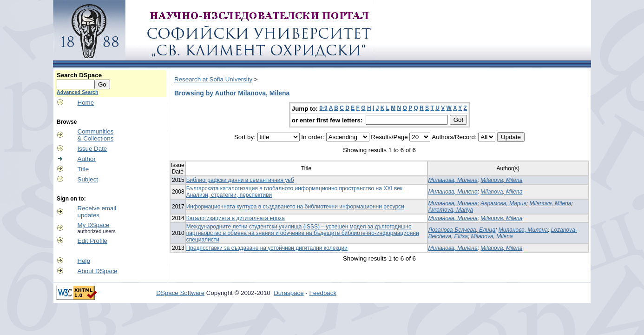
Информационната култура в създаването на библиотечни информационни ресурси (295, 207)
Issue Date (92, 149)
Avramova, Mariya (451, 210)
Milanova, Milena (501, 180)
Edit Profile (92, 241)
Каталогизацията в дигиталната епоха (236, 218)
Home (86, 103)
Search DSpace (79, 75)
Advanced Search (77, 92)
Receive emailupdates (97, 212)
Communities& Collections (96, 135)
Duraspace (289, 293)
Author (87, 159)
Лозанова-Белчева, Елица (462, 230)
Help (84, 261)
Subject (88, 179)
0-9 (323, 108)
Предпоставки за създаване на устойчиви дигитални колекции (267, 248)
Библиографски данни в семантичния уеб (240, 180)
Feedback (323, 293)
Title (83, 169)
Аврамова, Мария (503, 203)
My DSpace (94, 225)
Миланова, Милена (453, 180)
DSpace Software (180, 293)
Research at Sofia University (213, 79)
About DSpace (98, 271)
